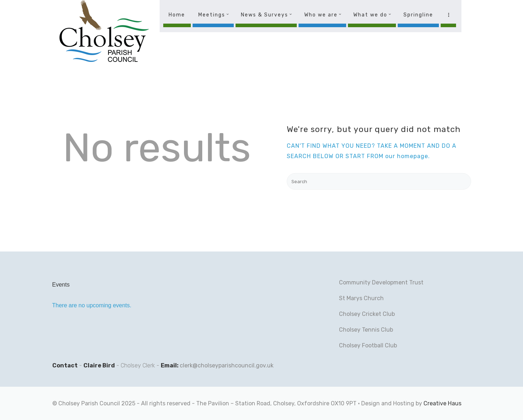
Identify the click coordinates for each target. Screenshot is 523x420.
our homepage (407, 156)
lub (393, 345)
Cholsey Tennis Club (366, 330)
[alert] (118, 306)
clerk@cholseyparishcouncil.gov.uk (227, 365)
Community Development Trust (381, 282)
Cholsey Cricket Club (367, 314)
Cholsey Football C (364, 345)
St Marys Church (361, 298)
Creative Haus (442, 403)
